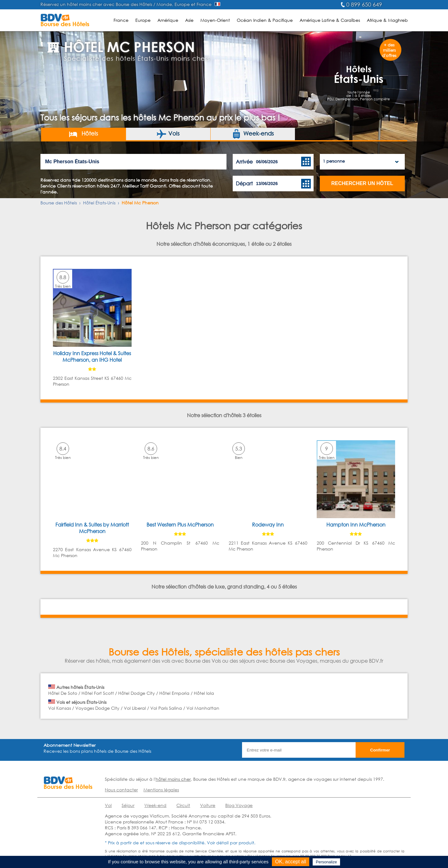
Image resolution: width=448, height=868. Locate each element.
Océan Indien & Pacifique (265, 20)
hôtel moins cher (173, 779)
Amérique (168, 20)
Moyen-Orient (215, 20)
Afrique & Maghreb (387, 20)
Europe (143, 20)
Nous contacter (121, 790)
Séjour (128, 805)
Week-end (155, 805)
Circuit (183, 805)
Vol (108, 805)
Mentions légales (161, 790)
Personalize (326, 862)
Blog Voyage (239, 805)
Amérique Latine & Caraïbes (330, 20)
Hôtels (83, 134)
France (121, 20)
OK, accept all (291, 862)
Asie (189, 20)
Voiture (208, 805)
